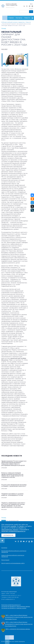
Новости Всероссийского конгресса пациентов (13, 556)
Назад (4, 29)
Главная (11, 18)
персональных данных (10, 530)
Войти (31, 4)
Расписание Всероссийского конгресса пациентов (14, 552)
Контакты (19, 18)
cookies (13, 526)
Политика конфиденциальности (11, 605)
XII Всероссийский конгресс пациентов (13, 22)
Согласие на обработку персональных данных (16, 607)
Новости (27, 18)
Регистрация (5, 560)
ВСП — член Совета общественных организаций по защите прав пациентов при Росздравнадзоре (19, 624)
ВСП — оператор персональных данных (18, 629)
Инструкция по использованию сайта (13, 563)
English (31, 9)
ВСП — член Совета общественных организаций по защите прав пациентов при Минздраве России (19, 617)
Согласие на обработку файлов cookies (14, 608)
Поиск (31, 12)
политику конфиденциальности (13, 531)
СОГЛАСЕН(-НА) (8, 535)
